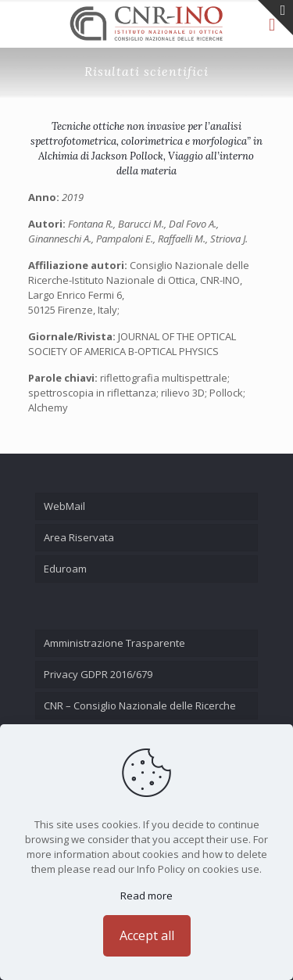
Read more (146, 896)
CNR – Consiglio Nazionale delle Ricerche (140, 705)
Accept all (147, 935)
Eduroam (65, 569)
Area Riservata (79, 537)
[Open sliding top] (275, 18)
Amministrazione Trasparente (114, 643)
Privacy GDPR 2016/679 (98, 674)
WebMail (64, 506)
